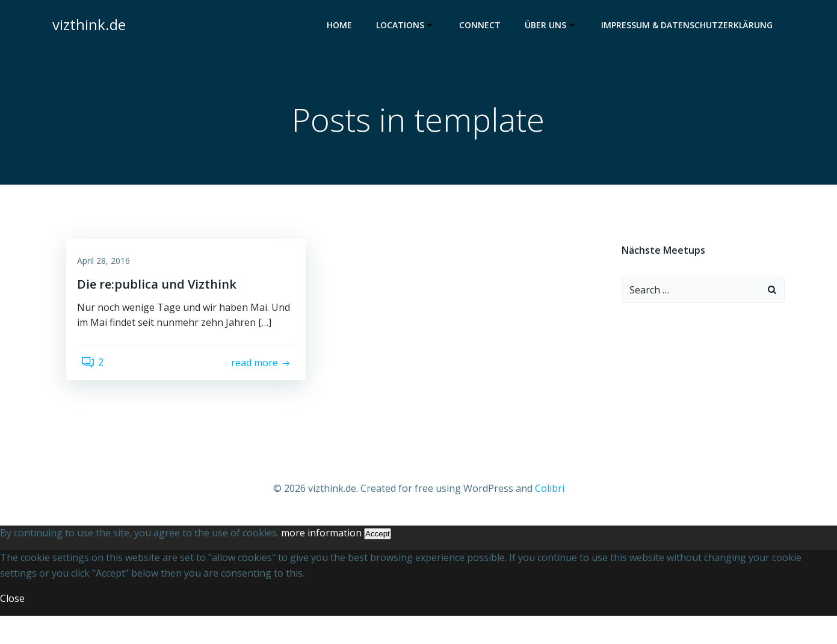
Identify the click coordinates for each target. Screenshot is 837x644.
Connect (485, 27)
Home (344, 27)
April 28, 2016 (111, 271)
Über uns (556, 27)
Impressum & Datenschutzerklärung (692, 27)
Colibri (550, 518)
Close (12, 627)
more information (321, 561)
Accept (378, 562)
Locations (410, 27)
